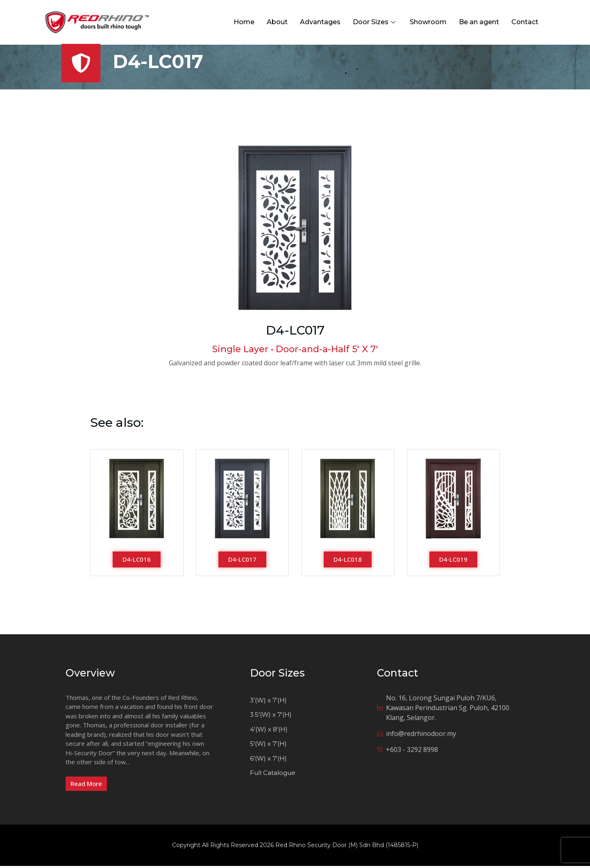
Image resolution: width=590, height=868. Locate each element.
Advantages (320, 22)
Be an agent (479, 22)
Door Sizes (375, 22)
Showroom (428, 22)
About (277, 22)
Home (244, 22)
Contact (525, 22)
